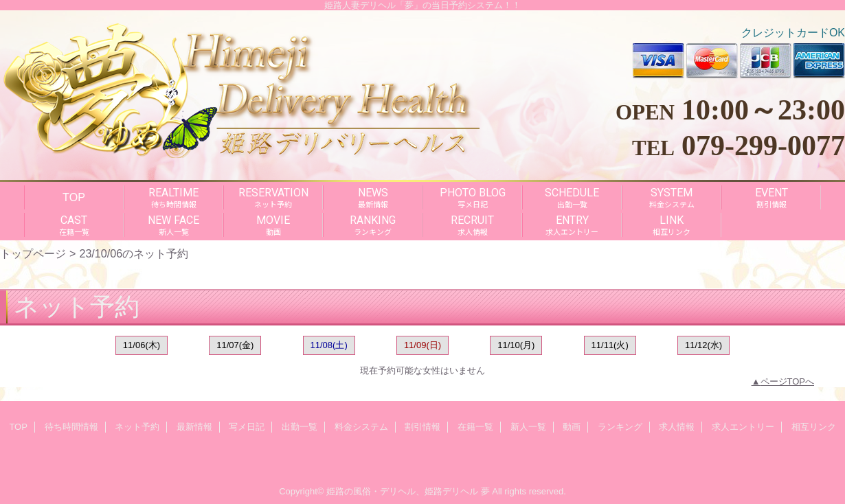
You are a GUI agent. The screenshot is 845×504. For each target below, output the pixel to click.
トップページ (33, 253)
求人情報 (677, 427)
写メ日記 (247, 427)
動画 (572, 427)
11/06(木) (142, 345)
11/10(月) (516, 345)
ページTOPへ (788, 381)
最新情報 (194, 427)
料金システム (361, 427)
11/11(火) (610, 345)
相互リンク (814, 427)
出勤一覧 (300, 427)
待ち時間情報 (71, 427)
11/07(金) (235, 345)
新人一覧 (528, 427)
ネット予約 (137, 427)
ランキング (620, 427)
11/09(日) (422, 345)
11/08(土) (329, 345)
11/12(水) (703, 345)
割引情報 (422, 427)
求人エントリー (743, 427)
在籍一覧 (475, 427)
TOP (74, 197)
